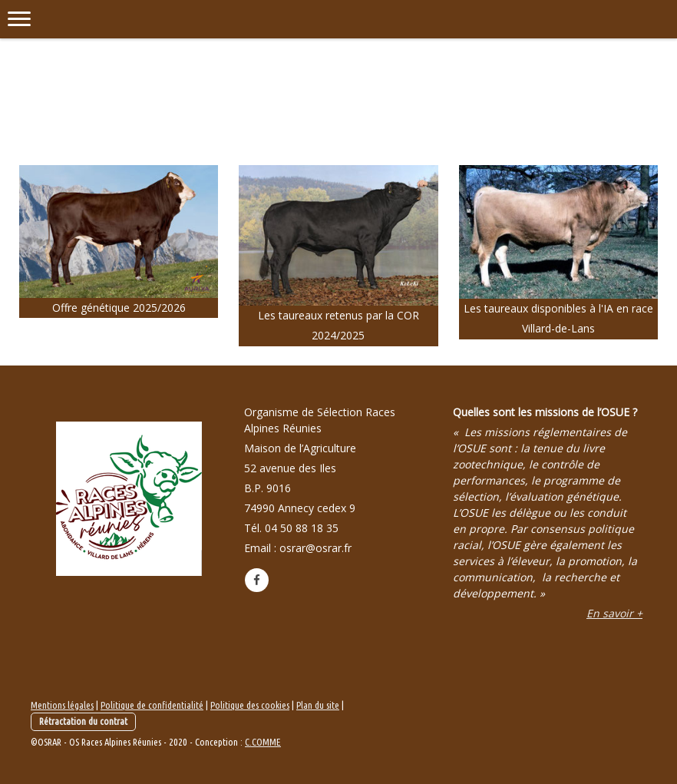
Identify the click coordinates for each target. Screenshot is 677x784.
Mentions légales (62, 705)
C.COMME (263, 742)
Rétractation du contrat (83, 721)
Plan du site (318, 705)
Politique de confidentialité (152, 705)
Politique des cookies (250, 705)
